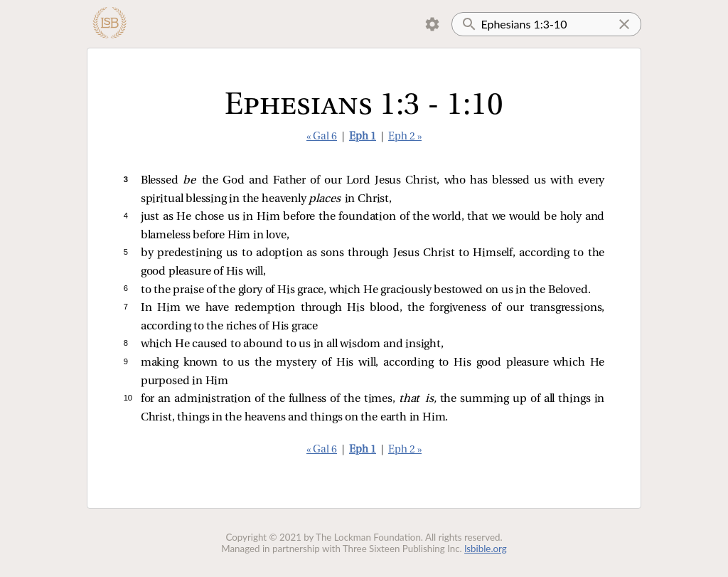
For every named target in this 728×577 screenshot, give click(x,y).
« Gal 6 (322, 137)
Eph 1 (363, 137)
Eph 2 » (405, 137)
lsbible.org (486, 549)
